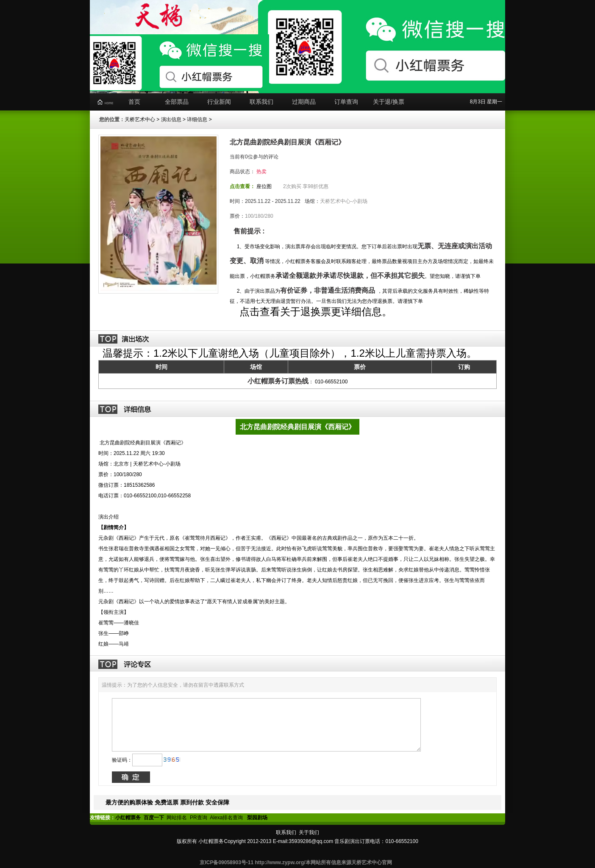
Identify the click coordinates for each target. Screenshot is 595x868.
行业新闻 (219, 102)
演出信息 (171, 119)
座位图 (264, 186)
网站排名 (177, 818)
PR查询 (199, 818)
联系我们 (261, 102)
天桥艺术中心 (140, 119)
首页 (134, 102)
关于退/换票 (389, 102)
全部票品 (177, 102)
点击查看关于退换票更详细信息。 (315, 312)
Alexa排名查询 (227, 818)
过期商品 (304, 102)
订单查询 (346, 102)
